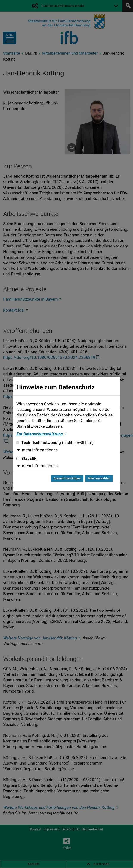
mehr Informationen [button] (40, 450)
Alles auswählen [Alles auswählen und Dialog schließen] (99, 478)
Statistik (26, 459)
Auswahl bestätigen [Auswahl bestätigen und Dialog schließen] (67, 478)
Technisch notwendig (55, 443)
